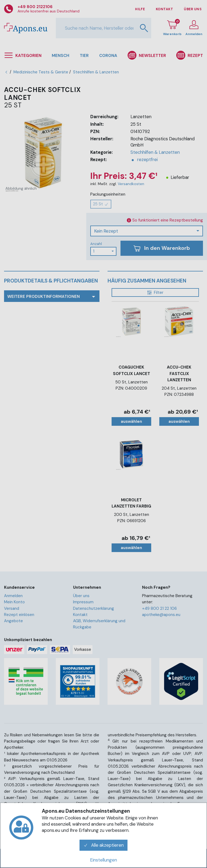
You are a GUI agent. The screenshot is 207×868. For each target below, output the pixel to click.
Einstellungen (103, 860)
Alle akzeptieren (103, 845)
